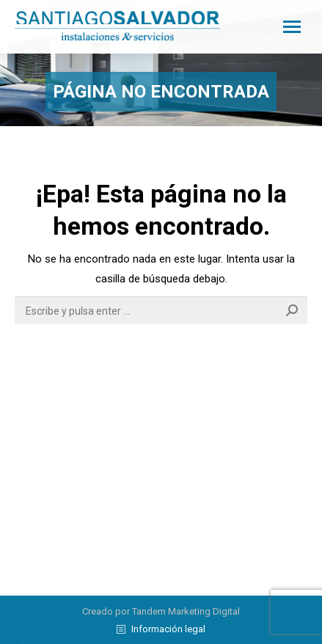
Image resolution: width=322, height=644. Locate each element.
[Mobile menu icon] (292, 27)
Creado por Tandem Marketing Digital (161, 611)
